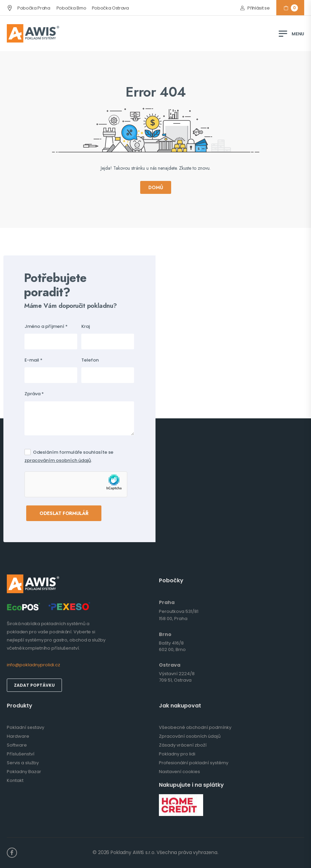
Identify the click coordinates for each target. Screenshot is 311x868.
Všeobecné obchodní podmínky (195, 727)
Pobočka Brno (71, 8)
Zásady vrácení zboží (183, 745)
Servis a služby (23, 763)
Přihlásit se (258, 8)
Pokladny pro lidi (177, 754)
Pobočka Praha (29, 8)
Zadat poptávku (34, 685)
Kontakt (15, 780)
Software (17, 745)
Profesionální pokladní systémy (194, 763)
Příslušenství (21, 754)
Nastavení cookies (179, 772)
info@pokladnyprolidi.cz (34, 665)
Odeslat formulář (64, 513)
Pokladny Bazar (24, 772)
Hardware (18, 736)
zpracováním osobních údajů (58, 460)
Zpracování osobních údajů (190, 736)
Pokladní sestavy (26, 727)
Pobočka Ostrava (110, 8)
